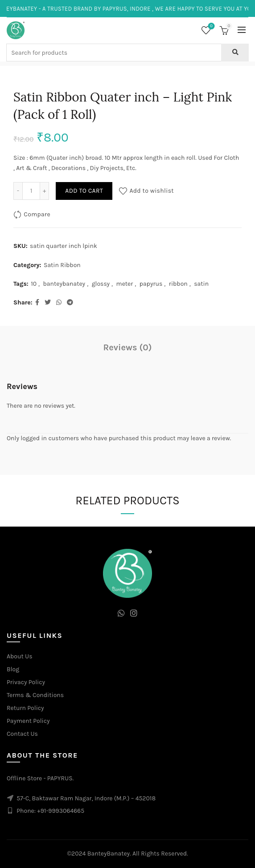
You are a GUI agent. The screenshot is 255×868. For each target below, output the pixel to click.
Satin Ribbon (62, 265)
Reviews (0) (128, 347)
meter (125, 284)
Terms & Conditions (35, 695)
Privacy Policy (26, 682)
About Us (20, 656)
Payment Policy (28, 721)
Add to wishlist (152, 191)
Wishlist (211, 26)
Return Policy (25, 708)
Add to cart (84, 191)
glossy (101, 284)
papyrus (151, 284)
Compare (37, 214)
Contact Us (22, 734)
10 (34, 284)
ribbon (178, 284)
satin (201, 284)
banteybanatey (64, 284)
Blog (13, 669)
